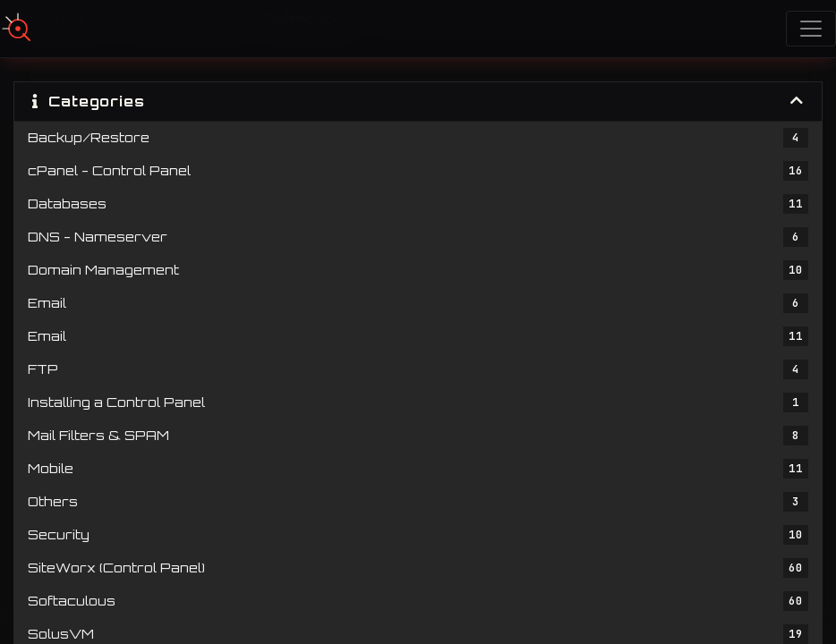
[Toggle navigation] (811, 29)
